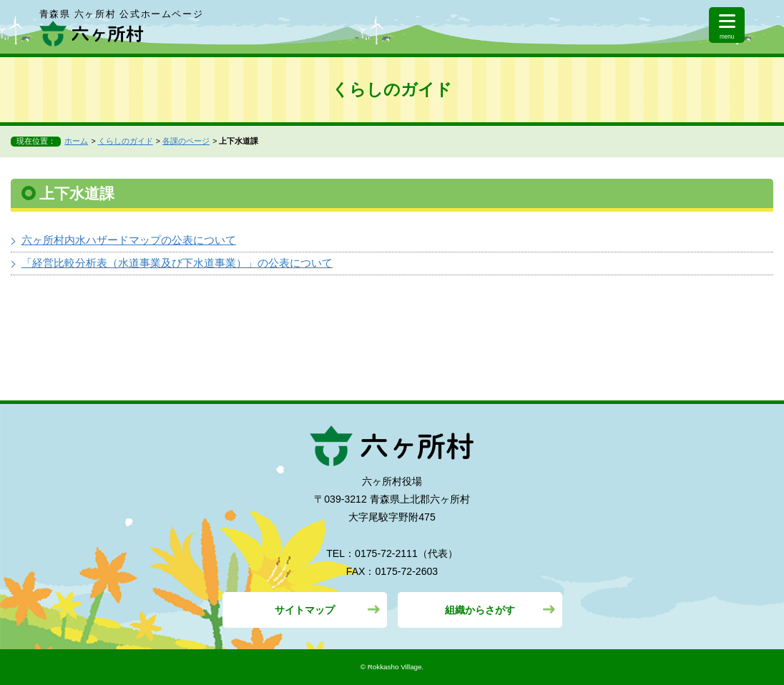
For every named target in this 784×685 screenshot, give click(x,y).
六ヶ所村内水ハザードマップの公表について (129, 240)
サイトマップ (305, 610)
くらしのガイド (126, 141)
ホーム (76, 141)
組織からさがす (480, 610)
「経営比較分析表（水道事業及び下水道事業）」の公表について (177, 263)
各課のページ (186, 141)
